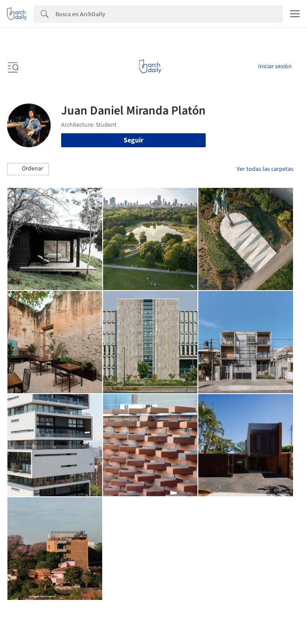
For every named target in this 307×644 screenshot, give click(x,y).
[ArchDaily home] (150, 66)
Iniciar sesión (275, 66)
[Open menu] (12, 66)
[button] (28, 169)
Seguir (133, 140)
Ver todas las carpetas (265, 169)
